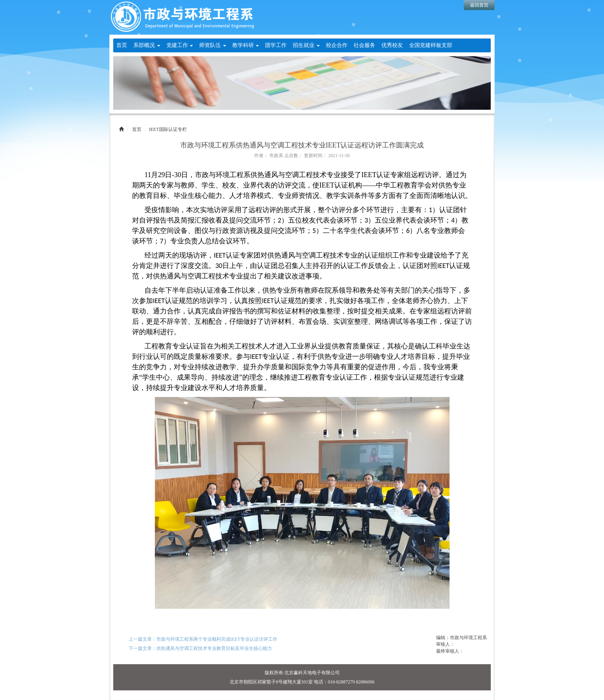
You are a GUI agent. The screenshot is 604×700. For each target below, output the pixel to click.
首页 (122, 45)
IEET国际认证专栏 (168, 129)
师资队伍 (213, 45)
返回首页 (479, 5)
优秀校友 (392, 45)
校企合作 (337, 45)
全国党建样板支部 (431, 45)
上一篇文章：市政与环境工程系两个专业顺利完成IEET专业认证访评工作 (203, 639)
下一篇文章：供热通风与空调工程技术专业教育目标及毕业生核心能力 (200, 648)
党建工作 (180, 45)
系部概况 (147, 45)
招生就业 (306, 45)
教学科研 (246, 45)
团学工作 (276, 45)
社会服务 (364, 45)
